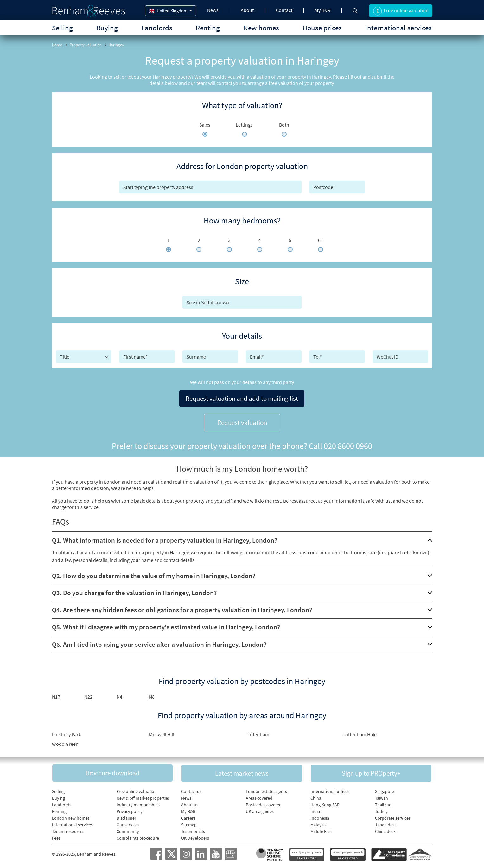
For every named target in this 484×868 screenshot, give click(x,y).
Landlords (157, 28)
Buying (107, 28)
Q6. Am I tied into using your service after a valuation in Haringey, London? (159, 643)
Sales (205, 125)
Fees (56, 837)
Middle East (321, 830)
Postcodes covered (264, 804)
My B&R (322, 10)
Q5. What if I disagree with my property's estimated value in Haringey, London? (166, 626)
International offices (330, 790)
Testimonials (193, 830)
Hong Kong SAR (325, 804)
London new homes (71, 817)
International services (398, 28)
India (315, 810)
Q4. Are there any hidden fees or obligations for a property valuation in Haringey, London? (182, 609)
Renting (208, 28)
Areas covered (259, 797)
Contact (284, 10)
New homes (261, 28)
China (316, 797)
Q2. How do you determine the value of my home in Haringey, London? (154, 574)
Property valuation (86, 45)
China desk (385, 830)
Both (284, 125)
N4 (119, 695)
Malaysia (318, 824)
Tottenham (258, 733)
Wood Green (65, 743)
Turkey (381, 810)
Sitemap (189, 824)
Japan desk (386, 824)
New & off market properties (143, 797)
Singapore (385, 790)
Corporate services (393, 817)
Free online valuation (137, 790)
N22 (88, 695)
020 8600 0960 (348, 445)
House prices (322, 28)
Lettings (244, 125)
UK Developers (195, 837)
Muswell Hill (162, 733)
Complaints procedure (138, 837)
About (247, 10)
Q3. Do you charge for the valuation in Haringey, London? (134, 591)
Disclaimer (126, 817)
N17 (56, 695)
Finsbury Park (67, 733)
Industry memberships (138, 804)
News (213, 10)
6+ (321, 240)
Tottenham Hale (360, 733)
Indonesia (320, 817)
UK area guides (260, 810)
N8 (152, 695)
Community (128, 830)
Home (57, 45)
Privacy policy (130, 810)
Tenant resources (68, 830)
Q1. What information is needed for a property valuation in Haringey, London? (165, 539)
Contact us (191, 790)
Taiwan (382, 797)
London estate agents (266, 790)
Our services (128, 824)
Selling (62, 28)
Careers (188, 817)
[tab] (242, 539)
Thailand (383, 804)
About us (190, 804)
